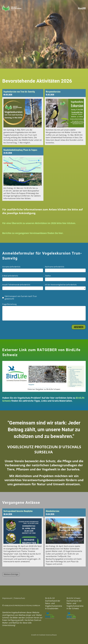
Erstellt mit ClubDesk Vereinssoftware (44, 635)
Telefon (48, 276)
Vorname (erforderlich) (11, 267)
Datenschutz (20, 598)
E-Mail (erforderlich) (10, 276)
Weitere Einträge (11, 574)
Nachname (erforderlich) (54, 267)
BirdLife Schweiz (73, 598)
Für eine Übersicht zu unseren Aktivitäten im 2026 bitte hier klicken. (39, 223)
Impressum (7, 598)
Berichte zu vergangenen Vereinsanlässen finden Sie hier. (33, 233)
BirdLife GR (50, 598)
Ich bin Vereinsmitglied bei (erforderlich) (61, 285)
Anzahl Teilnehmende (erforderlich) (16, 285)
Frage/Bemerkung (9, 304)
